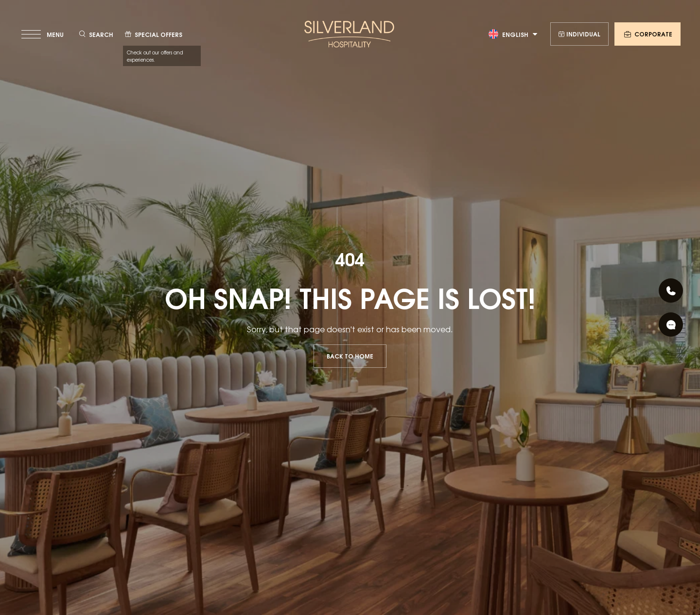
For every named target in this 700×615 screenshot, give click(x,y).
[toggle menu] (44, 34)
